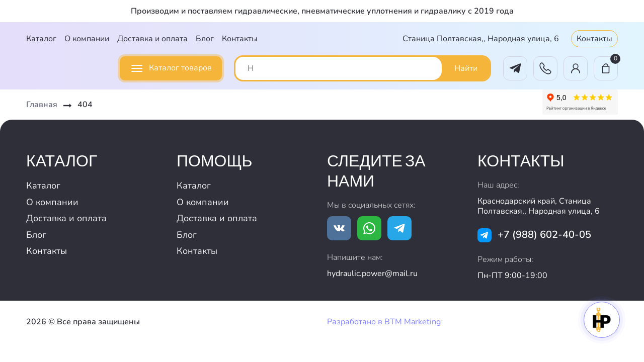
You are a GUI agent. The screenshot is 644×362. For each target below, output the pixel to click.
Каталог (41, 39)
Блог (205, 39)
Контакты (240, 39)
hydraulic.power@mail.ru (372, 274)
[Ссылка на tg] (399, 228)
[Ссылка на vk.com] (339, 228)
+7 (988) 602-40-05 (544, 235)
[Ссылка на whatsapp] (369, 228)
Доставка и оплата (152, 39)
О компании (87, 39)
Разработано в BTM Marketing (384, 322)
